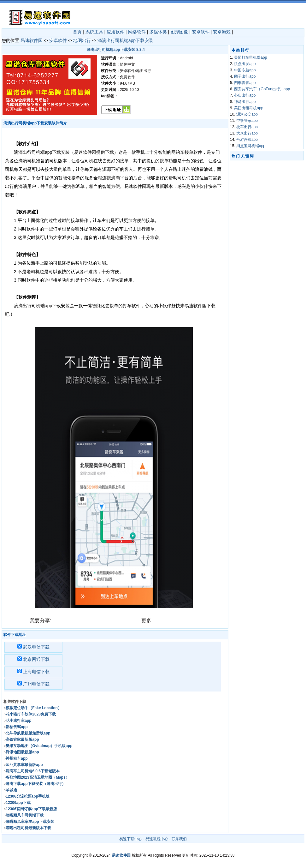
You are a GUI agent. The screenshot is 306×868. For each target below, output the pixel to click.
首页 (77, 32)
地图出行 (82, 40)
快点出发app (245, 64)
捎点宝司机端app (251, 146)
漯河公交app (247, 114)
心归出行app (245, 95)
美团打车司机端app (250, 57)
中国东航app (245, 70)
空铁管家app (247, 121)
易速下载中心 (131, 839)
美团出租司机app (249, 108)
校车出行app (247, 127)
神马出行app (245, 102)
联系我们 (179, 839)
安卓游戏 (222, 32)
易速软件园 (32, 40)
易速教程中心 (157, 839)
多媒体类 (158, 32)
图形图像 (179, 32)
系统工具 (94, 32)
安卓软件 (201, 32)
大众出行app (247, 133)
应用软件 (115, 32)
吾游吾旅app (247, 140)
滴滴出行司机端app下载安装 (125, 40)
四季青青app (245, 83)
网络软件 (137, 32)
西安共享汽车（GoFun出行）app (262, 89)
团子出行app (245, 76)
